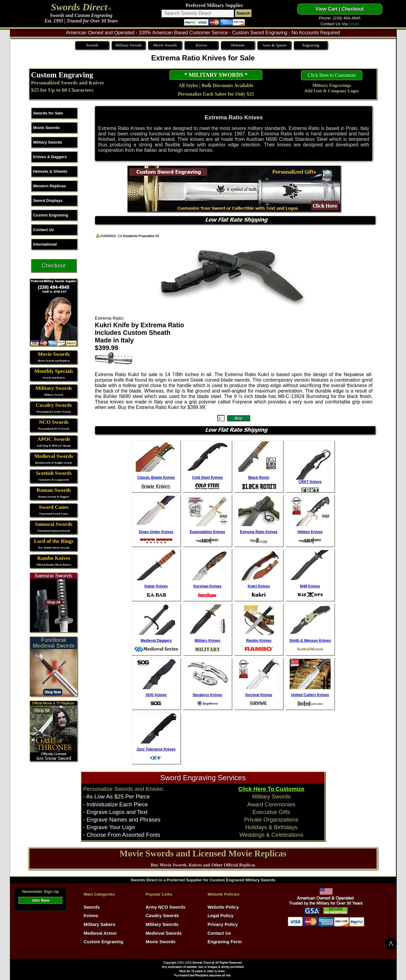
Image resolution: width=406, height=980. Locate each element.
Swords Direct (79, 7)
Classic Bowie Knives (156, 478)
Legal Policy (220, 916)
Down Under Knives (156, 532)
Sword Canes (54, 507)
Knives (202, 45)
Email (354, 24)
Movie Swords (165, 45)
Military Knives (208, 641)
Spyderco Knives (207, 695)
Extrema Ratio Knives (259, 532)
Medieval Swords (54, 456)
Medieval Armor (100, 933)
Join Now (41, 900)
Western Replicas (49, 186)
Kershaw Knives (208, 586)
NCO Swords (54, 422)
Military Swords (129, 45)
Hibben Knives (310, 532)
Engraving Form (224, 942)
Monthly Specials (54, 371)
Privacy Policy (222, 924)
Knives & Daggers (50, 157)
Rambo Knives (54, 558)
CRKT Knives (310, 482)
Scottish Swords (54, 473)
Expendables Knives (208, 532)
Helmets (238, 45)
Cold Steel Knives (207, 478)
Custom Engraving (62, 75)
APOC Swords (54, 439)
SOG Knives (156, 695)
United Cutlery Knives (310, 695)
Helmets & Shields (50, 171)
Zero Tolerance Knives (156, 749)
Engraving (311, 45)
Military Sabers (99, 924)
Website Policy (223, 907)
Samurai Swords (54, 524)
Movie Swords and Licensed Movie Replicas (203, 853)
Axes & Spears (275, 45)
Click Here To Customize (271, 789)
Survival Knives (259, 695)
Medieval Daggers (156, 641)
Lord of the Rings (54, 541)
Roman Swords (54, 490)
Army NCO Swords (165, 907)
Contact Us (44, 230)
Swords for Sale (48, 113)
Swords (92, 45)
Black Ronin (259, 478)
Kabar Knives (156, 586)
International (45, 244)
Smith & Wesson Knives (310, 641)
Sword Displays (48, 201)
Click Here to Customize (332, 75)
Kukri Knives (259, 586)
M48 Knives (310, 586)
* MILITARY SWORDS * (216, 75)
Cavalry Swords (54, 405)
